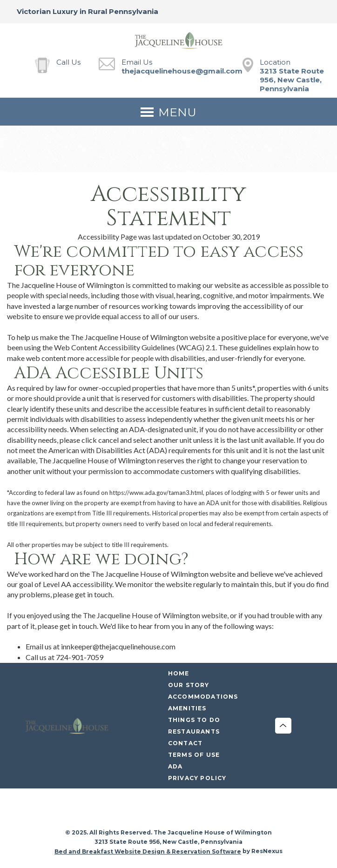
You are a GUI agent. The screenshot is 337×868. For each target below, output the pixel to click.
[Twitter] (178, 809)
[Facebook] (140, 809)
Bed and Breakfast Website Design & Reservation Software (148, 851)
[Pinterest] (197, 809)
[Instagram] (159, 809)
